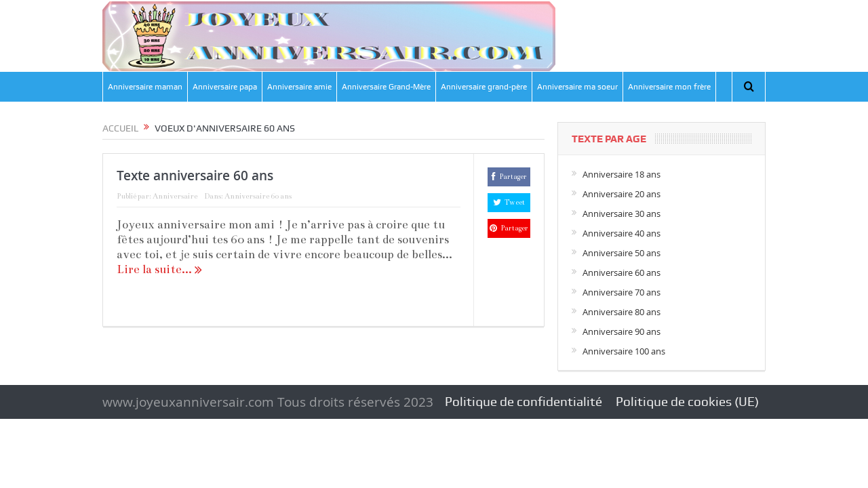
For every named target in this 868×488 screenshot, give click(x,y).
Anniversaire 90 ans (622, 331)
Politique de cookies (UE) (687, 402)
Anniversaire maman (145, 87)
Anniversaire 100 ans (624, 351)
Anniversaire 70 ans (622, 292)
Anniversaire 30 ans (622, 213)
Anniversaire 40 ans (622, 233)
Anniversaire (175, 196)
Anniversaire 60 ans (258, 196)
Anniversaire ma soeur (577, 87)
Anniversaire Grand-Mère (386, 87)
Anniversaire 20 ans (622, 194)
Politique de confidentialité (524, 402)
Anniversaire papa (225, 87)
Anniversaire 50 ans (622, 253)
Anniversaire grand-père (484, 87)
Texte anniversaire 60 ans (195, 176)
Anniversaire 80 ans (622, 312)
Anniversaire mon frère (669, 87)
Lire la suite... (159, 269)
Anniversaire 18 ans (622, 174)
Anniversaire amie (299, 87)
